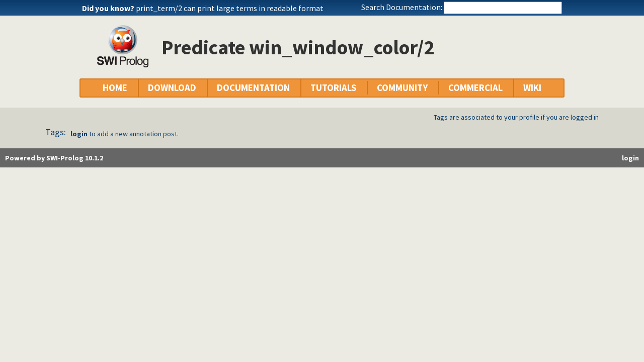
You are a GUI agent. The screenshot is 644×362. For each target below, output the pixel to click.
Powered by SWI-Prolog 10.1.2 (54, 158)
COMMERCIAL (475, 88)
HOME (115, 88)
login (79, 134)
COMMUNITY (402, 88)
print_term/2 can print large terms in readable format (230, 8)
